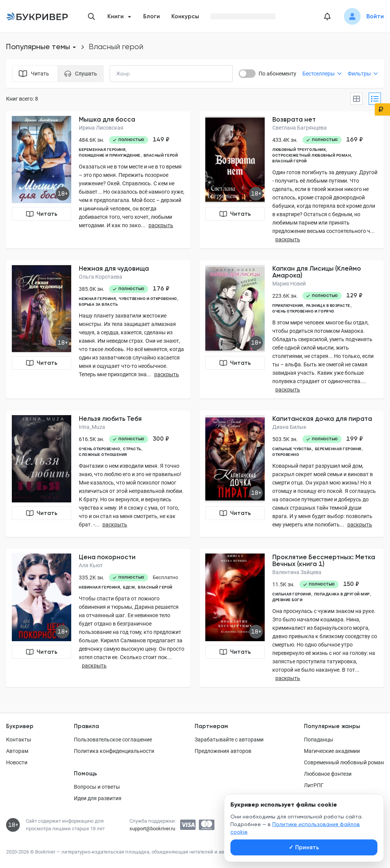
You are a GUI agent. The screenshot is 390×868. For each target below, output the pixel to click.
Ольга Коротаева (101, 277)
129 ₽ (354, 295)
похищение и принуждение (110, 155)
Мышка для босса (107, 119)
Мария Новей (289, 284)
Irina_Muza (92, 427)
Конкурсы (185, 16)
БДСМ (129, 587)
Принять (304, 847)
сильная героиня (292, 594)
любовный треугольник (299, 150)
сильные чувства (292, 449)
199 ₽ (355, 439)
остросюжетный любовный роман (312, 155)
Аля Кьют (91, 565)
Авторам (17, 751)
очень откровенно (99, 449)
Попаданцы (319, 740)
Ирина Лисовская (101, 128)
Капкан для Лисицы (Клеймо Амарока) (317, 272)
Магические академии (332, 751)
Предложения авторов (223, 751)
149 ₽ (161, 140)
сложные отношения (103, 455)
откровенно (286, 455)
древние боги (287, 600)
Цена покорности (107, 557)
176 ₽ (161, 289)
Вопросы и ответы (97, 787)
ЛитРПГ (314, 785)
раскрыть (161, 225)
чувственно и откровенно (148, 299)
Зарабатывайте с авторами (229, 740)
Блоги (152, 16)
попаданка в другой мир (342, 594)
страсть (132, 449)
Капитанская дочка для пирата (322, 419)
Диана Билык (289, 427)
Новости (17, 762)
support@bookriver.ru (152, 829)
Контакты (19, 740)
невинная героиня (99, 587)
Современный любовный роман (344, 762)
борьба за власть (98, 304)
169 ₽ (355, 140)
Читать (42, 214)
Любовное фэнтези (328, 774)
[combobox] (139, 74)
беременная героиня (102, 150)
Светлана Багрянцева (300, 128)
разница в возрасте (328, 306)
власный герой (161, 155)
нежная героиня (97, 299)
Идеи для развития (98, 798)
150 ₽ (351, 584)
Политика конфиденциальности (114, 751)
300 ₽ (161, 439)
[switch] (247, 74)
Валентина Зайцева (297, 572)
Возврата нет (294, 119)
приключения (288, 306)
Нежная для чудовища (114, 268)
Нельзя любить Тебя (110, 419)
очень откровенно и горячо (303, 311)
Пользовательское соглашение (113, 740)
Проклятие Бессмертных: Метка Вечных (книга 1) (324, 560)
